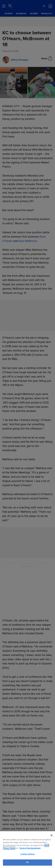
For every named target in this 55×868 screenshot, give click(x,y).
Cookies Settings (27, 854)
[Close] (51, 835)
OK (27, 862)
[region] (27, 850)
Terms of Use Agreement (30, 848)
